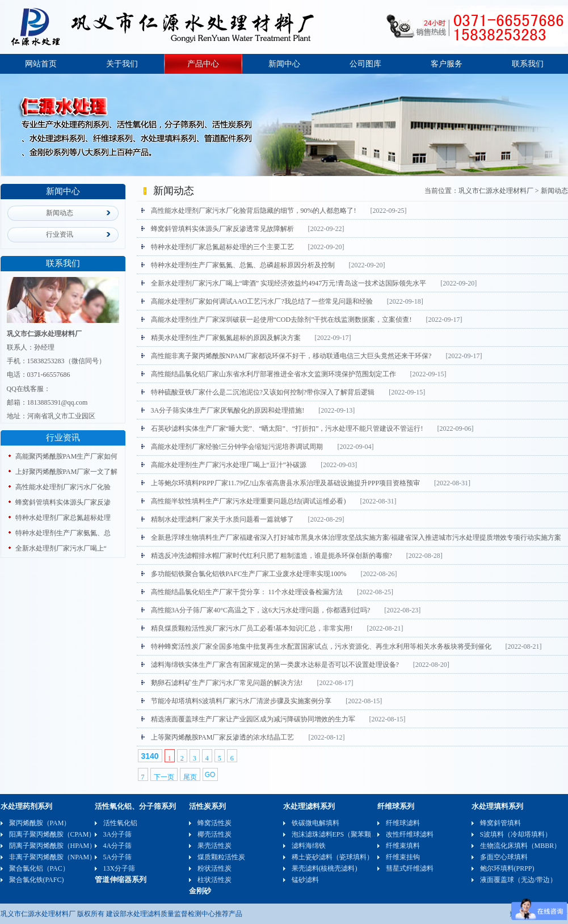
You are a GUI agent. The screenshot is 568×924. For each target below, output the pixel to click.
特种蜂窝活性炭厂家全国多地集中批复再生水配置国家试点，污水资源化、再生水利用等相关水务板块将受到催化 (321, 646)
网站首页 (41, 64)
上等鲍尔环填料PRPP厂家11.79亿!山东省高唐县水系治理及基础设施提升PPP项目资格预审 (286, 483)
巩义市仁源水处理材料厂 (496, 191)
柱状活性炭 (214, 880)
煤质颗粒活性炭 (221, 857)
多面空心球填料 (504, 857)
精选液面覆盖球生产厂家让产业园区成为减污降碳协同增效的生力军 (253, 719)
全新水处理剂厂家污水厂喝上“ (61, 548)
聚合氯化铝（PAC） (39, 868)
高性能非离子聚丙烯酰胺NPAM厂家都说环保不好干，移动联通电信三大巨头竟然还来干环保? (291, 356)
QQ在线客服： (29, 389)
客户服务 (447, 64)
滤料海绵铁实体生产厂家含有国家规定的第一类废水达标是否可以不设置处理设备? (275, 665)
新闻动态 (60, 213)
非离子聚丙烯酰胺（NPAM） (53, 857)
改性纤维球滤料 (410, 834)
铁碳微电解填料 (315, 823)
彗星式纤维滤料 (410, 868)
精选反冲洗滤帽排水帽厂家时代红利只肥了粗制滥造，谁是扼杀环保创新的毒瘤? (272, 556)
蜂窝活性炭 (214, 823)
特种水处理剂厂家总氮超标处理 (63, 518)
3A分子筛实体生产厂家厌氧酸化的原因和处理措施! (228, 410)
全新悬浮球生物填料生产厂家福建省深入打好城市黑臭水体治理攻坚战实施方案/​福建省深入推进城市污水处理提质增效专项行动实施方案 (356, 537)
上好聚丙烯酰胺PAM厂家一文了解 (67, 472)
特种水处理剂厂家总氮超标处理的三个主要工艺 (222, 247)
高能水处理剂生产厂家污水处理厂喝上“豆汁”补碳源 (229, 465)
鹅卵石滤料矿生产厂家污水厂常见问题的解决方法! (227, 683)
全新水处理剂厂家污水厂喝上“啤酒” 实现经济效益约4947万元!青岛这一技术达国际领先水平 (289, 283)
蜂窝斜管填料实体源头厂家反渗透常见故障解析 (222, 229)
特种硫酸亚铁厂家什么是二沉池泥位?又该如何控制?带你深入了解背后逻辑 (263, 392)
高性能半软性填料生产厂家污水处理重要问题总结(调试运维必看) (249, 501)
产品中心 (203, 64)
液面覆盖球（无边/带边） (518, 880)
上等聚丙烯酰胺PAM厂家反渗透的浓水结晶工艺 (223, 737)
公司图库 (365, 64)
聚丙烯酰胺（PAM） (40, 823)
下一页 (164, 777)
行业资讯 (60, 234)
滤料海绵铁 (309, 846)
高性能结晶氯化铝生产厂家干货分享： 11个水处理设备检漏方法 (247, 592)
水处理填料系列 (497, 806)
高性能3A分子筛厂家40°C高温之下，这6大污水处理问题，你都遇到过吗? (261, 610)
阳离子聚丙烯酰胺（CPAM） (52, 834)
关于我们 (122, 64)
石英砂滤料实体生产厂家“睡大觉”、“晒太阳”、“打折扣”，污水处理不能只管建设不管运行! (287, 429)
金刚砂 (200, 891)
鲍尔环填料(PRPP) (507, 868)
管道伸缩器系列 (121, 879)
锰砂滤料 (305, 880)
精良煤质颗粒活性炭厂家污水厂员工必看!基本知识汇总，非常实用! (252, 628)
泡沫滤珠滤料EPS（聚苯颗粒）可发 (345, 834)
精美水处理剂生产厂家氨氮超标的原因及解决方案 (226, 338)
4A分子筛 (118, 846)
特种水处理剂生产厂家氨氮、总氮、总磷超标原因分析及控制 (243, 265)
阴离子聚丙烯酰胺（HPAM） (53, 846)
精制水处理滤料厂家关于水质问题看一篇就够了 (222, 519)
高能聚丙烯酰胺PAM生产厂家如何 (67, 456)
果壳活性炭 (214, 846)
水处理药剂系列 (26, 806)
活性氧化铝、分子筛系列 (135, 806)
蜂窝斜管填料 (500, 823)
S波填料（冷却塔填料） (516, 834)
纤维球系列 (396, 806)
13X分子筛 (119, 868)
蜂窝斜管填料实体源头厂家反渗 (63, 502)
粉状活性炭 (214, 868)
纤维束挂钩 (403, 857)
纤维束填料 (403, 846)
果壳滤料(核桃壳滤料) (325, 868)
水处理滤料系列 (309, 806)
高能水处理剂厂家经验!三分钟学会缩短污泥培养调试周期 (237, 447)
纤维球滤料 (403, 823)
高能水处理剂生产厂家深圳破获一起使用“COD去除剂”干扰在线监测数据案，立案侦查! (281, 320)
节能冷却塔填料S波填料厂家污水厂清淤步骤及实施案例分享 (241, 701)
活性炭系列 (207, 806)
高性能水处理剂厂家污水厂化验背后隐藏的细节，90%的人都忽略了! (254, 211)
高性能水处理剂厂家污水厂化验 (63, 487)
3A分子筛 (118, 834)
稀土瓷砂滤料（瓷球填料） (333, 857)
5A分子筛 (118, 857)
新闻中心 (284, 64)
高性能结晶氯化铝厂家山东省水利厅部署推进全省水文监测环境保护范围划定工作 (274, 374)
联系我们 (528, 64)
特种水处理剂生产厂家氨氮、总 (63, 533)
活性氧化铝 (120, 823)
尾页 (190, 777)
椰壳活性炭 (214, 834)
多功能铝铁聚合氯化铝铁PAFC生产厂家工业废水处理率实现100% (249, 574)
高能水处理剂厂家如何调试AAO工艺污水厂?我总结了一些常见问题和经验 (262, 301)
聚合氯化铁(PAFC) (37, 880)
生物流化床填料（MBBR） (521, 846)
